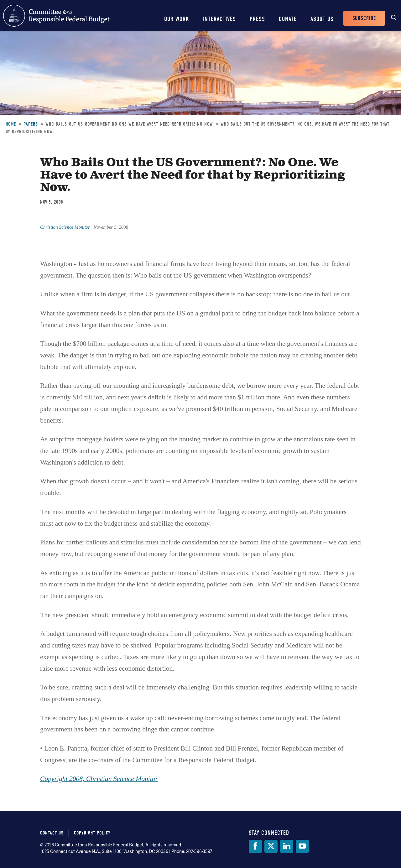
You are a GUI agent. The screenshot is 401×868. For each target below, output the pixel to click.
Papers (31, 124)
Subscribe (364, 18)
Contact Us (52, 833)
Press (257, 19)
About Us (322, 19)
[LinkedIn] (287, 846)
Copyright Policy (92, 833)
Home (11, 124)
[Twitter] (271, 846)
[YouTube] (302, 846)
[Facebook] (255, 846)
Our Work (177, 19)
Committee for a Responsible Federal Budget (56, 16)
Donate (288, 19)
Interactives (219, 19)
